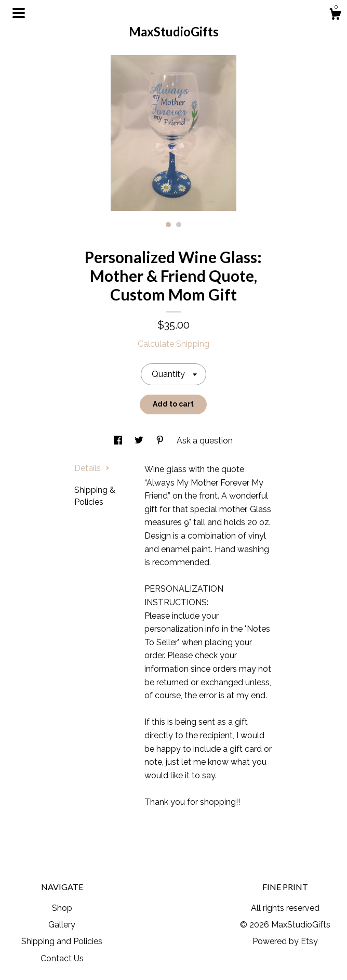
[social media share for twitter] (140, 441)
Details (92, 468)
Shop (62, 908)
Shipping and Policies (62, 941)
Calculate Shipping (173, 344)
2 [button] (179, 225)
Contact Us (62, 958)
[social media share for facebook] (119, 441)
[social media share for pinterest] (161, 441)
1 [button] (168, 225)
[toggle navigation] (19, 13)
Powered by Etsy (285, 941)
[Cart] (335, 16)
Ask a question (205, 441)
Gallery (62, 925)
